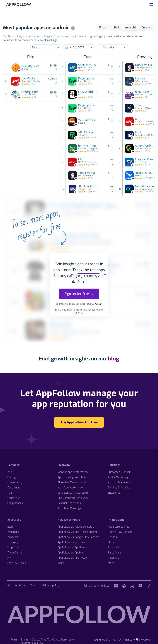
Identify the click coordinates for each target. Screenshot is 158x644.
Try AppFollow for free (79, 422)
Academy (13, 537)
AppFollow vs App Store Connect (77, 532)
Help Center (14, 547)
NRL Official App (88, 132)
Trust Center (15, 553)
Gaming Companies (119, 488)
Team (11, 493)
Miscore (140, 79)
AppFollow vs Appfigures (73, 547)
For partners (15, 503)
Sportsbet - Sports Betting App (88, 65)
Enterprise (114, 493)
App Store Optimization (72, 477)
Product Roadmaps (69, 503)
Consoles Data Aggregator (74, 493)
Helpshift (113, 558)
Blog (10, 527)
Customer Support (119, 472)
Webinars (13, 532)
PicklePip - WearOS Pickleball (32, 66)
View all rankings (48, 40)
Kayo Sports (86, 79)
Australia (112, 48)
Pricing (11, 477)
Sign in (99, 304)
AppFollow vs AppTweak (72, 558)
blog (114, 359)
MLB (138, 132)
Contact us (14, 498)
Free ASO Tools (17, 563)
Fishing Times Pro (32, 92)
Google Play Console (120, 532)
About (11, 472)
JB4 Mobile (28, 79)
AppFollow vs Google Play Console (78, 537)
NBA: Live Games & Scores (88, 173)
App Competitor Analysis (73, 498)
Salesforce (114, 553)
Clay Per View (144, 159)
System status (17, 586)
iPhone (103, 28)
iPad (116, 28)
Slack (111, 542)
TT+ (138, 105)
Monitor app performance (73, 472)
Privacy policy (51, 586)
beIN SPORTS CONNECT (145, 92)
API (9, 558)
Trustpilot (114, 547)
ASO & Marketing (118, 477)
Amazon (146, 28)
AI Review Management (72, 482)
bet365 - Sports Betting (88, 146)
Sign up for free (79, 294)
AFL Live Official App (88, 186)
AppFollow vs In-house (71, 542)
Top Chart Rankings (69, 508)
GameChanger (145, 186)
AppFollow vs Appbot (70, 553)
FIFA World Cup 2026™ (88, 92)
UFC (81, 159)
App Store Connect (119, 527)
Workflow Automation (71, 488)
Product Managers (119, 482)
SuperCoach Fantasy (145, 146)
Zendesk (113, 537)
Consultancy (15, 482)
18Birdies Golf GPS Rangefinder (145, 173)
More (61, 563)
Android (130, 28)
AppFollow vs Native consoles (76, 527)
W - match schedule (88, 120)
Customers (14, 488)
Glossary (13, 542)
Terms (34, 586)
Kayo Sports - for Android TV (88, 105)
